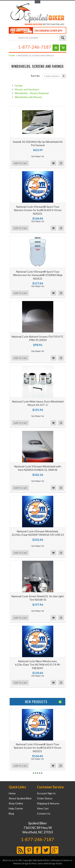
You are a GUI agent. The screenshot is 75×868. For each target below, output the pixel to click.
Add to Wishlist (53, 163)
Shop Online (16, 803)
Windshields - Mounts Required (32, 93)
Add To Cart (20, 163)
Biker (37, 15)
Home (12, 55)
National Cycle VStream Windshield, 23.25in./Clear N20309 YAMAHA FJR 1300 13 (38, 533)
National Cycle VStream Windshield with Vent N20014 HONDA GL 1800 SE (38, 468)
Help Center (16, 808)
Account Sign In (46, 793)
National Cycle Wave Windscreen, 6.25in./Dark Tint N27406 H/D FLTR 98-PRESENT (38, 665)
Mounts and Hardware (27, 89)
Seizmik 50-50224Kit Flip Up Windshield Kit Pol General (38, 143)
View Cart (43, 808)
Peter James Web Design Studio (47, 863)
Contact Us (44, 814)
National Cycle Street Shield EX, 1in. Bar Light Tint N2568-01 (38, 598)
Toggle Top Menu (37, 2)
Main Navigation (12, 47)
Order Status (45, 798)
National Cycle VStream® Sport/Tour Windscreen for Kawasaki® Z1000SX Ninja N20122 (38, 275)
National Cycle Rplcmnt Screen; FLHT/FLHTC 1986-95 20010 (38, 338)
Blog (11, 814)
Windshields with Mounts (28, 97)
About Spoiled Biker (20, 798)
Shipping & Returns (48, 803)
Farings (19, 86)
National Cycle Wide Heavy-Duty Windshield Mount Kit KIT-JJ (38, 403)
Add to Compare (61, 163)
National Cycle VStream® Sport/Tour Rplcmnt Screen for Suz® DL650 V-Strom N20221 (38, 210)
